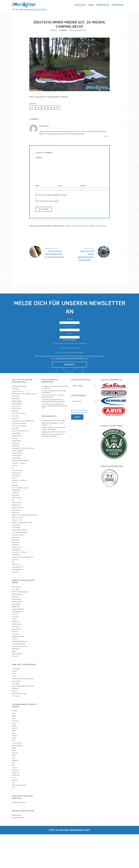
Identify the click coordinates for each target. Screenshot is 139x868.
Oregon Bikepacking (18, 670)
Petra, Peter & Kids (18, 568)
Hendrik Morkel (17, 492)
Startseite (80, 7)
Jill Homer (15, 512)
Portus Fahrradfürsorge (19, 727)
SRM (13, 799)
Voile (13, 816)
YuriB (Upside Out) (18, 603)
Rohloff (14, 782)
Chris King (15, 754)
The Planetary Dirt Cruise (20, 680)
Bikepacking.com (17, 635)
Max (13, 534)
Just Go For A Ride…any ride (20, 521)
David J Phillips (16, 467)
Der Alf (14, 707)
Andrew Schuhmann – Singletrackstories (24, 427)
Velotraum (15, 814)
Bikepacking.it (16, 638)
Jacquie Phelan (16, 715)
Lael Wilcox (15, 526)
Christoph (45, 424)
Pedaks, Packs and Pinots (19, 563)
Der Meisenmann (17, 469)
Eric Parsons (16, 650)
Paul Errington (16, 559)
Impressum (117, 7)
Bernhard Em (16, 430)
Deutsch (66, 131)
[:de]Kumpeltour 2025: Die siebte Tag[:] (53, 466)
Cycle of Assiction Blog (19, 457)
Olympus (15, 769)
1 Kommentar (63, 64)
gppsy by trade (16, 663)
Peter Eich (15, 725)
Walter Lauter (16, 598)
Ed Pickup (15, 472)
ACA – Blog (15, 623)
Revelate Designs (17, 779)
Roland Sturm (16, 576)
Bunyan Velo (16, 640)
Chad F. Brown (16, 442)
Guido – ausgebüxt (18, 484)
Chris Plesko (16, 450)
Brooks (14, 749)
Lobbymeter (103, 7)
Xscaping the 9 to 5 (18, 601)
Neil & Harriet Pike (18, 551)
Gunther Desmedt (17, 487)
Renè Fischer (16, 571)
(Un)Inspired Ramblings (19, 420)
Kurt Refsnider (16, 524)
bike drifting (16, 432)
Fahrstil (14, 710)
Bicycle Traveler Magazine (20, 625)
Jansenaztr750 (16, 507)
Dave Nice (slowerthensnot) (20, 465)
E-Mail (69, 367)
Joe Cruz (14, 516)
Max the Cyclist (17, 536)
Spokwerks (15, 794)
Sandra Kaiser (44, 160)
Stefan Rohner (16, 583)
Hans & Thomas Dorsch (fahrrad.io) (23, 712)
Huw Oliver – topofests (19, 497)
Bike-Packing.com (17, 628)
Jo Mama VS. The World (19, 514)
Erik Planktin (16, 477)
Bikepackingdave (17, 437)
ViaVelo (14, 685)
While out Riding (17, 687)
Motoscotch (15, 668)
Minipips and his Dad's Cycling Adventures (25, 549)
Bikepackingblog (17, 435)
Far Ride (14, 653)
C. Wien (14, 705)
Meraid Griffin (16, 539)
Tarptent (15, 801)
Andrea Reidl (16, 702)
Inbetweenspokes (17, 504)
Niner (14, 767)
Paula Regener (16, 561)
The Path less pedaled (19, 677)
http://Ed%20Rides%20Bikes (20, 494)
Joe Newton (15, 519)
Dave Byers (15, 462)
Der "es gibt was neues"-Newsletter (69, 386)
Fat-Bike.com (16, 655)
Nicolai (14, 764)
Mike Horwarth (16, 544)
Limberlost (15, 722)
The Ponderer (16, 730)
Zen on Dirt (15, 606)
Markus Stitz (16, 529)
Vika (13, 596)
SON (13, 789)
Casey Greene (16, 440)
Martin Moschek (17, 531)
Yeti (13, 821)
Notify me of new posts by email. (47, 235)
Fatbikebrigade (16, 658)
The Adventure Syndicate (19, 675)
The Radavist (16, 682)
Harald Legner (16, 489)
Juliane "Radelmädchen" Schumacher (23, 720)
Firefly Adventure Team (19, 836)
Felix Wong (15, 479)
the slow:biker (16, 588)
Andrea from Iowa (17, 425)
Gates (14, 757)
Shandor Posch (16, 581)
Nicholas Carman (17, 554)
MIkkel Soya (16, 546)
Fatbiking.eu (16, 660)
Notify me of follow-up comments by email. (51, 229)
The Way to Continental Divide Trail (23, 591)
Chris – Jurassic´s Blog (19, 447)
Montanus (15, 665)
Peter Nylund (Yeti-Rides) (19, 566)
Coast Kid (15, 452)
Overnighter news (76, 64)
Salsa (14, 784)
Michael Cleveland (17, 541)
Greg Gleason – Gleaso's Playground (23, 482)
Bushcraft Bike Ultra (18, 643)
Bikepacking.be (17, 633)
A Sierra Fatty (16, 621)
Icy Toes (14, 499)
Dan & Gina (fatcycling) (19, 460)
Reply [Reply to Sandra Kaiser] (107, 170)
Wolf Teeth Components (19, 819)
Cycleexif (15, 648)
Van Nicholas (16, 809)
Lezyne (14, 759)
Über (91, 7)
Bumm (14, 752)
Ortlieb (14, 772)
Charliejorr (15, 445)
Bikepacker (15, 630)
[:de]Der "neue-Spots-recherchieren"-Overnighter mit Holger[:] (53, 469)
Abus (13, 747)
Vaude (14, 811)
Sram (14, 796)
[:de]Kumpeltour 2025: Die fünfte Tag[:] (53, 454)
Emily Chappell (16, 474)
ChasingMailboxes (17, 645)
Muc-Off (14, 762)
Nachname (70, 360)
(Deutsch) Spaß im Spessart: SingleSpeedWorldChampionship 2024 (53, 434)
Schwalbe (15, 787)
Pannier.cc (15, 672)
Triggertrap (15, 806)
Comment (39, 192)
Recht (85, 64)
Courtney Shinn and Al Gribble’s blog (23, 455)
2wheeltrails (16, 422)
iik (13, 502)
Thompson (15, 804)
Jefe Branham (16, 509)
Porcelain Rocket (17, 777)
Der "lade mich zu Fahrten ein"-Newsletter (70, 377)
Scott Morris (16, 578)
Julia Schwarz (16, 717)
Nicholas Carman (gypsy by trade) (22, 556)
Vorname (69, 353)
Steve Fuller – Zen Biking (19, 586)
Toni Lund (15, 593)
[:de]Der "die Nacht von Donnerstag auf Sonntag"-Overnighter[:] (54, 462)
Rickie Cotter (16, 573)
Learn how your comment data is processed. (86, 259)
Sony (13, 792)
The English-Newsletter (69, 382)
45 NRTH (15, 745)
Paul (13, 774)
